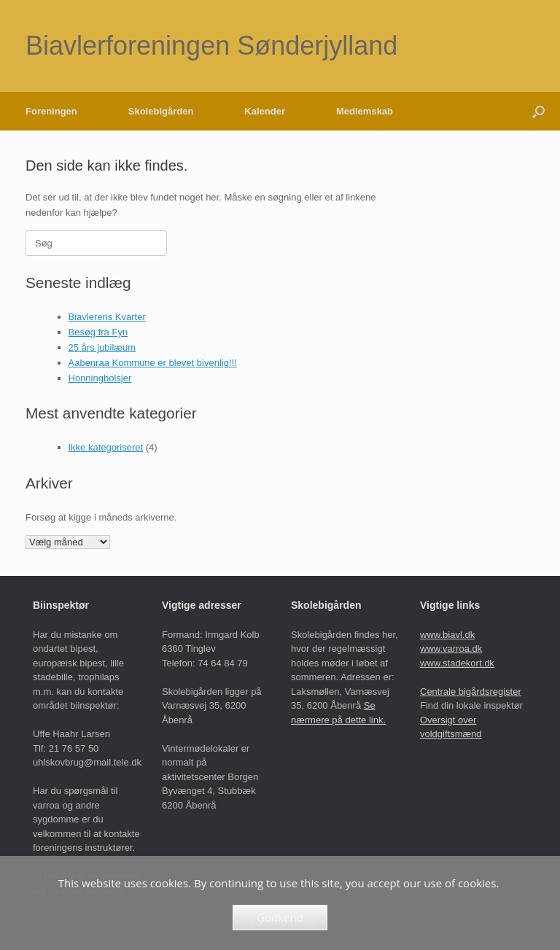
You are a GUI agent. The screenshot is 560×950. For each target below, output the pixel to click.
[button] (538, 111)
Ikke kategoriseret (106, 447)
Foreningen (51, 111)
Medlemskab (365, 111)
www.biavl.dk (447, 635)
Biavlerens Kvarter (107, 317)
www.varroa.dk (451, 649)
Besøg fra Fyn (98, 332)
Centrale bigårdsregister (471, 692)
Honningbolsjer (100, 378)
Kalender (265, 111)
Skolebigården (161, 111)
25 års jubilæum (102, 347)
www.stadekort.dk (457, 663)
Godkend (280, 917)
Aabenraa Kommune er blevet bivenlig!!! (153, 363)
